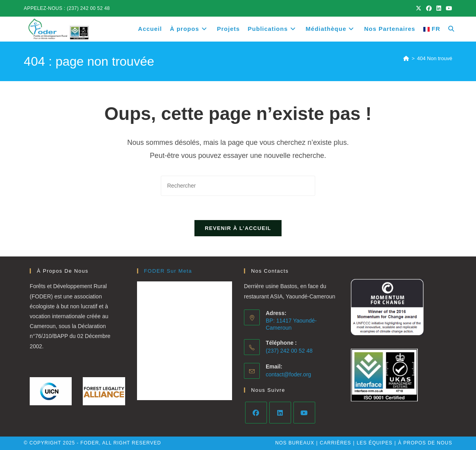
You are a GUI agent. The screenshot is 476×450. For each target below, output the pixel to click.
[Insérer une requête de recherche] (238, 186)
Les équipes (375, 443)
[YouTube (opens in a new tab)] (448, 8)
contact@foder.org (288, 374)
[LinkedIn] (280, 413)
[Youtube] (304, 413)
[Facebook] (256, 413)
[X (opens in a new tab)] (419, 8)
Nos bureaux (295, 443)
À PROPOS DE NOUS (425, 443)
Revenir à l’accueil (238, 228)
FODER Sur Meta (168, 271)
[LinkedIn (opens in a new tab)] (439, 8)
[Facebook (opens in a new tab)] (429, 8)
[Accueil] (406, 58)
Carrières (336, 443)
